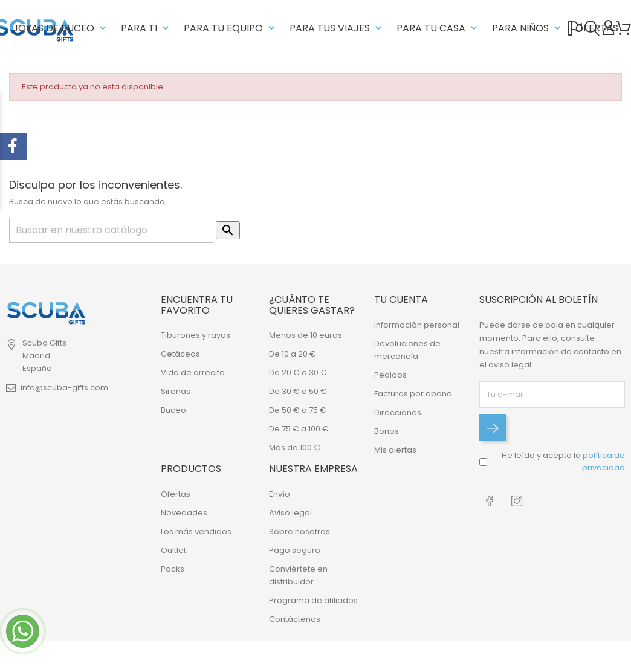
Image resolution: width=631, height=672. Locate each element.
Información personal (417, 325)
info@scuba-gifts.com (64, 388)
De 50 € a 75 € (298, 410)
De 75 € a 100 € (299, 429)
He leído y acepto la (563, 461)
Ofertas (176, 494)
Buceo (173, 410)
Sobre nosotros (299, 531)
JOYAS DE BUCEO (61, 28)
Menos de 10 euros (306, 335)
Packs (173, 569)
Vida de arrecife (193, 373)
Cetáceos (180, 354)
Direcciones (398, 412)
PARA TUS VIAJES (337, 28)
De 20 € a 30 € (298, 373)
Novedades (184, 513)
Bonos (387, 431)
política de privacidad (603, 461)
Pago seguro (295, 550)
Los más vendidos (196, 531)
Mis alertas (395, 450)
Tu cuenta (401, 299)
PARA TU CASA (438, 28)
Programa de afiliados (313, 600)
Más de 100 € (295, 447)
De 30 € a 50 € (298, 391)
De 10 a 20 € (293, 354)
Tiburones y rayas (196, 335)
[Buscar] (111, 230)
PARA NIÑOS (528, 28)
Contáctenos (295, 619)
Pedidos (390, 375)
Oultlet (173, 550)
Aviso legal (290, 513)
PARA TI (146, 28)
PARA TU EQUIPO (231, 28)
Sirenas (176, 391)
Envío (280, 494)
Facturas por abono (413, 394)
